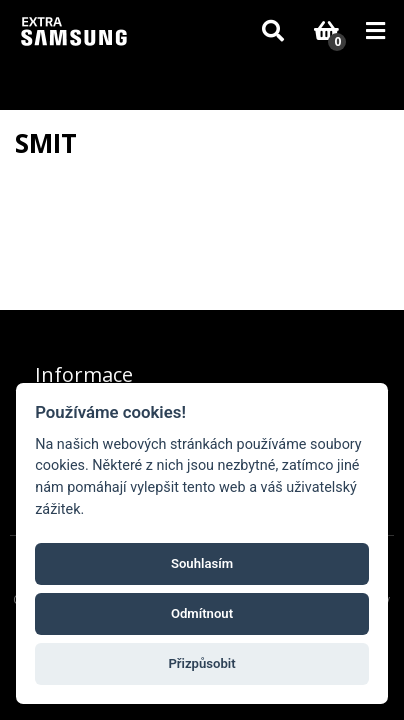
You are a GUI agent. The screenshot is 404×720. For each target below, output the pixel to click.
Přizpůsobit (201, 663)
